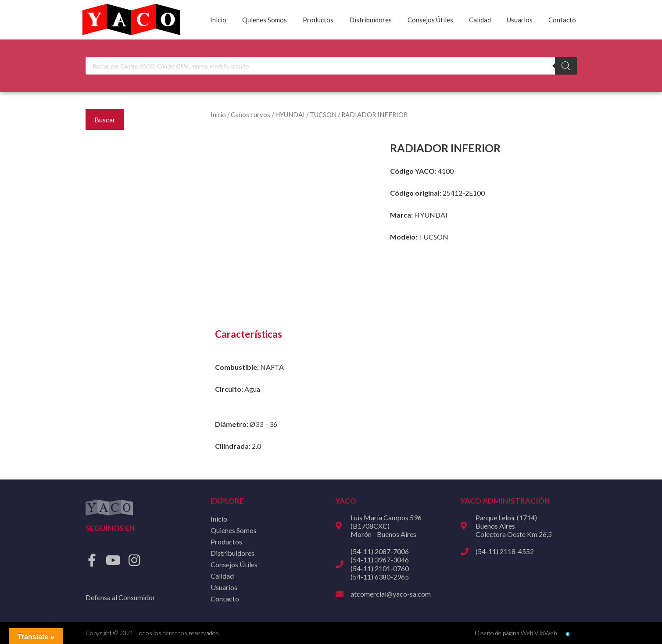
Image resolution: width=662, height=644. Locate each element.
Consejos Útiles (430, 20)
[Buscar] (566, 66)
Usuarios (520, 20)
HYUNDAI (290, 114)
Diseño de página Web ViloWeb (516, 633)
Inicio (218, 20)
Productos (318, 20)
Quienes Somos (265, 20)
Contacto (562, 20)
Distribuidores (370, 20)
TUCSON (323, 114)
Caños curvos (250, 114)
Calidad (480, 20)
